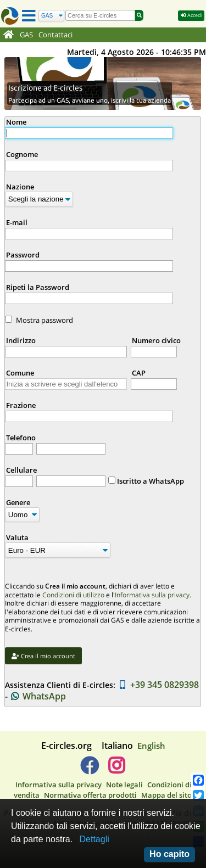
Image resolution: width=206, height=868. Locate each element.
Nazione (20, 187)
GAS (26, 35)
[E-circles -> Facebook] (89, 770)
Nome (16, 122)
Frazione (21, 405)
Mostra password (44, 320)
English (151, 746)
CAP (139, 373)
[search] (100, 15)
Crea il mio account (43, 656)
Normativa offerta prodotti (90, 795)
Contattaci (55, 35)
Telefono (21, 438)
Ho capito (169, 854)
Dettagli (94, 839)
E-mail (17, 222)
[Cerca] (51, 16)
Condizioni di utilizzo (73, 595)
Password (23, 255)
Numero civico (156, 340)
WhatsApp (38, 696)
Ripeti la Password (38, 287)
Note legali (124, 785)
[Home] (9, 35)
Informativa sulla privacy (152, 595)
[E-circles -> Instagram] (117, 770)
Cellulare (21, 470)
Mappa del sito (166, 795)
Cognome (22, 154)
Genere (18, 502)
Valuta (17, 537)
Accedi (191, 15)
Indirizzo (21, 340)
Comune (20, 373)
